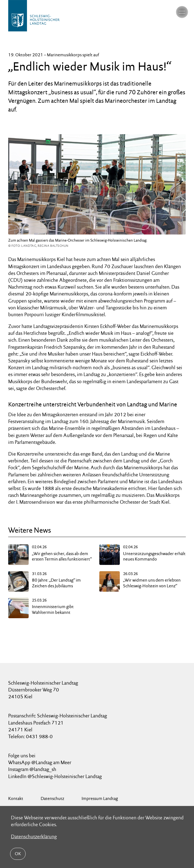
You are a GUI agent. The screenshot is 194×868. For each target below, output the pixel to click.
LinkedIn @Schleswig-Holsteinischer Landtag (55, 776)
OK (18, 854)
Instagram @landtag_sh (33, 769)
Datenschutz (52, 798)
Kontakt (16, 798)
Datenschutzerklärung (34, 836)
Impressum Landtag (100, 798)
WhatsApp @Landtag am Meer (40, 762)
